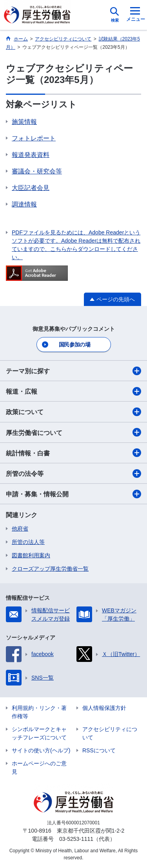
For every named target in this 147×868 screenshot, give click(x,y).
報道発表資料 (31, 155)
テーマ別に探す (73, 371)
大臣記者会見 (31, 188)
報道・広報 (73, 391)
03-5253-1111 (76, 839)
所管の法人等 (28, 542)
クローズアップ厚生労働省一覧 (50, 569)
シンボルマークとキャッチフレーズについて (39, 733)
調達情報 (24, 204)
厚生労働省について (73, 432)
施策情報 (24, 122)
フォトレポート (34, 138)
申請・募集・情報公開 (73, 494)
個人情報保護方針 (104, 708)
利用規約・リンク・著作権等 (39, 712)
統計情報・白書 (73, 453)
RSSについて (99, 750)
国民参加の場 (74, 345)
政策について (73, 412)
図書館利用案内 (31, 555)
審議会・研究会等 (37, 171)
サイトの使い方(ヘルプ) (41, 750)
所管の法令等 (73, 474)
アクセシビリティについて (110, 733)
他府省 (20, 529)
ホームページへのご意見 (39, 768)
